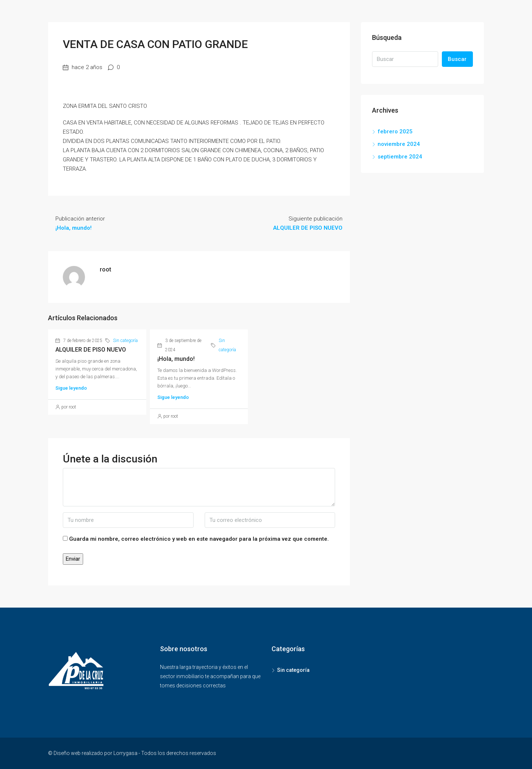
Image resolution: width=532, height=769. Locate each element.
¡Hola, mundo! (176, 359)
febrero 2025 (395, 131)
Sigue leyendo (71, 388)
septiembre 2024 (400, 157)
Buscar (457, 59)
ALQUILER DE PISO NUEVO (91, 350)
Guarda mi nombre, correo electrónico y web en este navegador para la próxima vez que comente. (199, 539)
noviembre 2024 (399, 144)
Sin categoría (125, 341)
